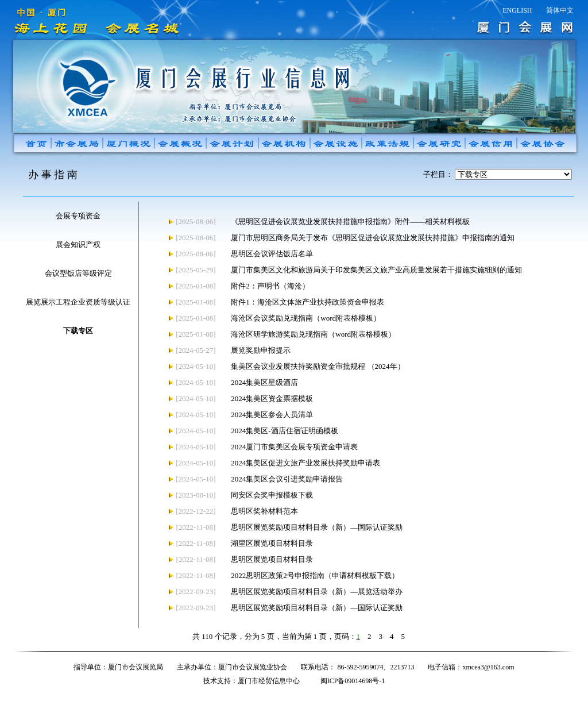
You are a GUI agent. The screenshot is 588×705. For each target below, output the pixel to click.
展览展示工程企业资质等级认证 (78, 302)
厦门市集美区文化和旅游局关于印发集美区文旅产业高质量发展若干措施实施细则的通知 (376, 270)
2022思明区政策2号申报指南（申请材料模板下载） (315, 575)
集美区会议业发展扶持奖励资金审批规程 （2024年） (318, 366)
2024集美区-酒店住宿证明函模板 (284, 431)
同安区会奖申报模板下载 (272, 495)
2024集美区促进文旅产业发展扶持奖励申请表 (305, 463)
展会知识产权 (78, 244)
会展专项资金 (78, 216)
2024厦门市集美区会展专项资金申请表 (294, 447)
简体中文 (560, 10)
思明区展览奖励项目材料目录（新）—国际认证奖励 (317, 527)
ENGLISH (517, 10)
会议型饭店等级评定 (78, 273)
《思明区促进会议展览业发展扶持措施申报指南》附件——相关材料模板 (350, 221)
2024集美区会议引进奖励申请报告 (287, 479)
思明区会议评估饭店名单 (272, 254)
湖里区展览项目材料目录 (272, 543)
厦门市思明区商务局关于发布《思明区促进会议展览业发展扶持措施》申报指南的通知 (373, 238)
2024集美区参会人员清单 (272, 415)
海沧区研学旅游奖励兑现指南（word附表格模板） (313, 334)
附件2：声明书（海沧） (270, 286)
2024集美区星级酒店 (264, 382)
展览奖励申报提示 (261, 350)
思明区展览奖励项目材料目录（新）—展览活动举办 (317, 592)
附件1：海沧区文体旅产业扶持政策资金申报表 (307, 302)
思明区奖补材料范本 (264, 511)
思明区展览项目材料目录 (272, 559)
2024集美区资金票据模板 (272, 398)
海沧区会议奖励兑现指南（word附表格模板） (306, 318)
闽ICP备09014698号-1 (353, 681)
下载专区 (78, 331)
